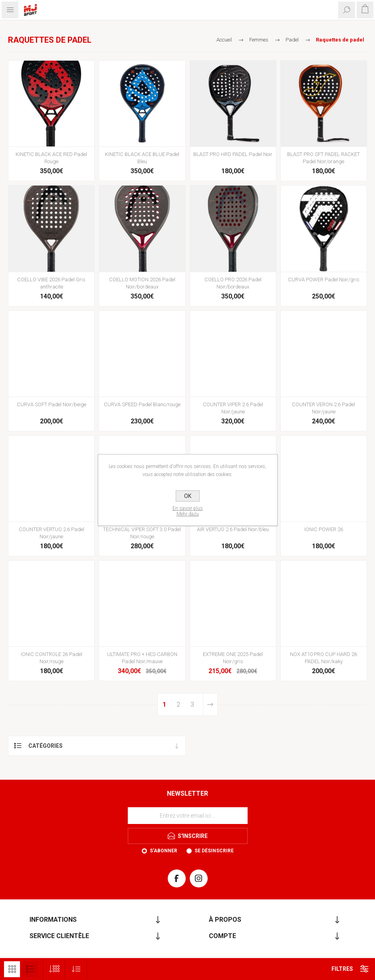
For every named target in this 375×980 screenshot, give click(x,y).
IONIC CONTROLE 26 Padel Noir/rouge (52, 658)
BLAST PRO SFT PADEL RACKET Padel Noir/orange (323, 158)
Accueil (224, 40)
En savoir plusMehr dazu (188, 511)
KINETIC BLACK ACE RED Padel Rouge (51, 158)
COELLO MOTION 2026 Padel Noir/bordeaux (142, 283)
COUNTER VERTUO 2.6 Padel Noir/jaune (52, 533)
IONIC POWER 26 (324, 529)
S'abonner (164, 851)
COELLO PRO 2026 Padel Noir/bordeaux (233, 283)
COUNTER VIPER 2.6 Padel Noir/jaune (233, 408)
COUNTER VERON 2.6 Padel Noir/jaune (323, 408)
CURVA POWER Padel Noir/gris (324, 280)
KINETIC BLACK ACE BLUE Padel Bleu (142, 158)
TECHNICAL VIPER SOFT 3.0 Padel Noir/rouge (142, 533)
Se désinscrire (214, 851)
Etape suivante (210, 704)
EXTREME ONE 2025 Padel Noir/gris (233, 658)
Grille (12, 969)
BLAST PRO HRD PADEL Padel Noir (233, 154)
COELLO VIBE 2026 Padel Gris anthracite (51, 283)
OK (188, 496)
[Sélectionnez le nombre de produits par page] (54, 969)
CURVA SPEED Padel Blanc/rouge (142, 404)
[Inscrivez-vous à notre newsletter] (188, 816)
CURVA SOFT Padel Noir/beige (52, 404)
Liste (30, 969)
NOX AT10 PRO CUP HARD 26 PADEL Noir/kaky (323, 658)
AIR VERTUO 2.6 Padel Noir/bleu (233, 529)
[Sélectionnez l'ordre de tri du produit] (76, 969)
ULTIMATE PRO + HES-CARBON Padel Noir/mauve (142, 658)
